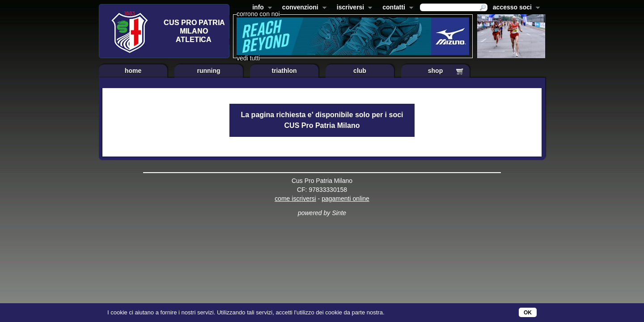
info (260, 8)
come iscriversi (295, 199)
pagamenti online (345, 199)
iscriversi (353, 8)
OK (528, 313)
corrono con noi (258, 14)
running (208, 71)
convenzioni (303, 8)
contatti (396, 8)
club (360, 71)
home (133, 71)
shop (435, 71)
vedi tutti (248, 58)
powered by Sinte (322, 213)
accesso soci (515, 8)
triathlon (284, 71)
